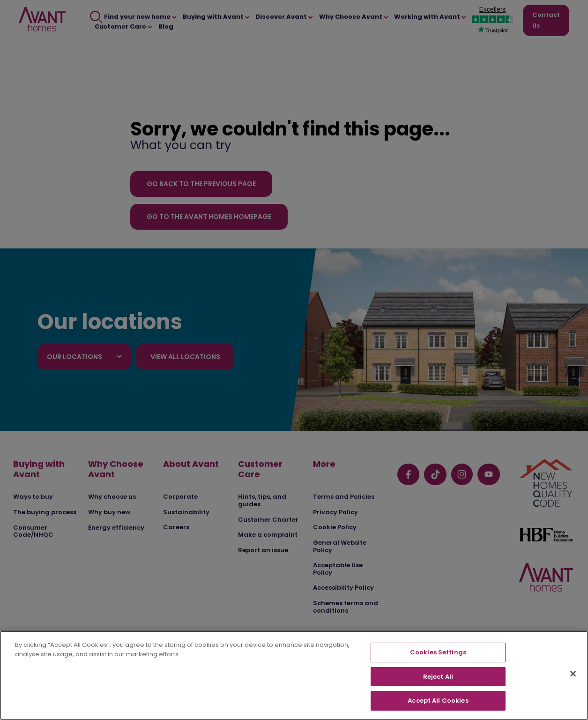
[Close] (573, 674)
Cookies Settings (438, 652)
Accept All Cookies (438, 701)
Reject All (438, 677)
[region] (294, 675)
